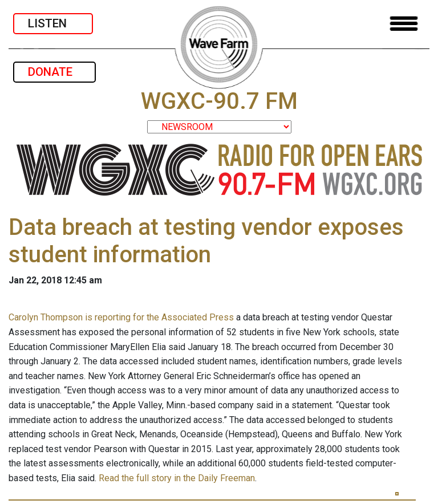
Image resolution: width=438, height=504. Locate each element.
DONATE (54, 72)
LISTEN (53, 23)
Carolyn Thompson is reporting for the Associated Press (121, 317)
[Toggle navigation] (404, 24)
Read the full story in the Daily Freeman (177, 478)
